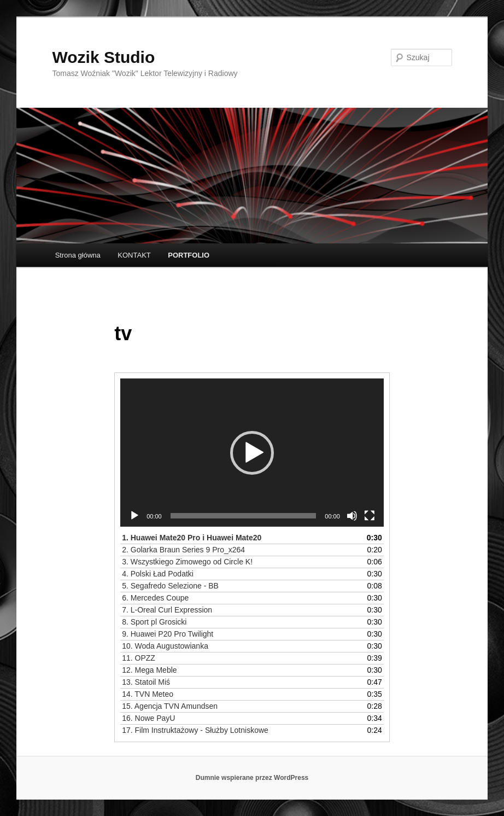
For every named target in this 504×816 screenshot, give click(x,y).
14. (148, 694)
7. (167, 610)
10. (165, 646)
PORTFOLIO (189, 255)
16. (148, 718)
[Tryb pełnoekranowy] (370, 516)
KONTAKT (134, 255)
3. (187, 562)
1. (192, 538)
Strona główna (78, 255)
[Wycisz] (352, 516)
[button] (252, 453)
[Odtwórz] (134, 516)
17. (195, 730)
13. (146, 682)
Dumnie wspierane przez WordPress (252, 778)
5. (170, 586)
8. (154, 622)
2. (183, 550)
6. (155, 598)
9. (168, 634)
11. (139, 658)
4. (158, 574)
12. (149, 670)
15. (170, 706)
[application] (252, 453)
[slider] (244, 516)
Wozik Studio (104, 57)
